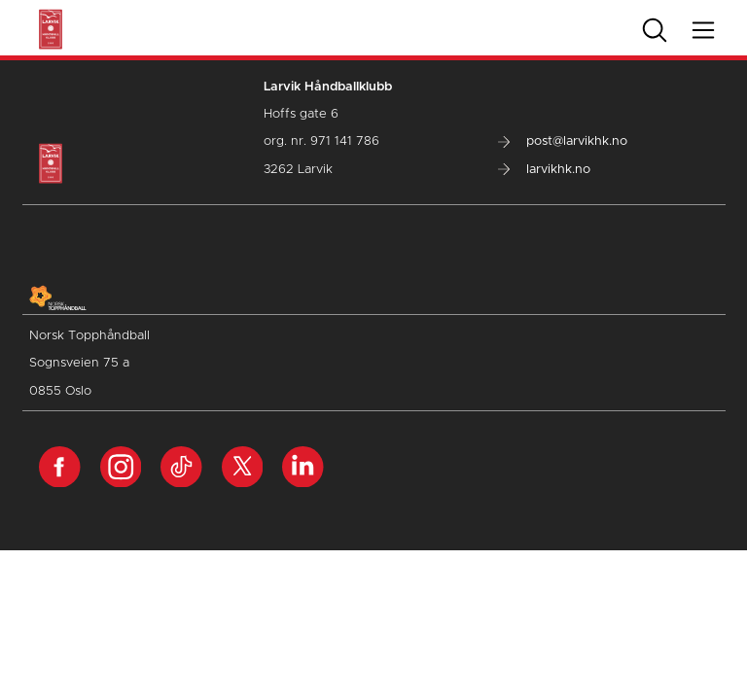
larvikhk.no (544, 170)
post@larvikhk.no (563, 141)
